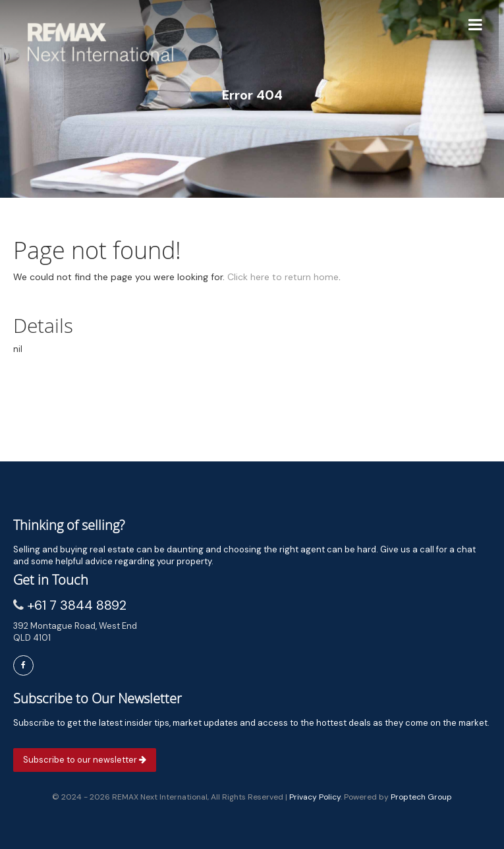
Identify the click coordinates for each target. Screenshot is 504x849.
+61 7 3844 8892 (77, 605)
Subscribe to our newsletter (85, 760)
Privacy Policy (315, 797)
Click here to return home (283, 277)
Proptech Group (421, 797)
